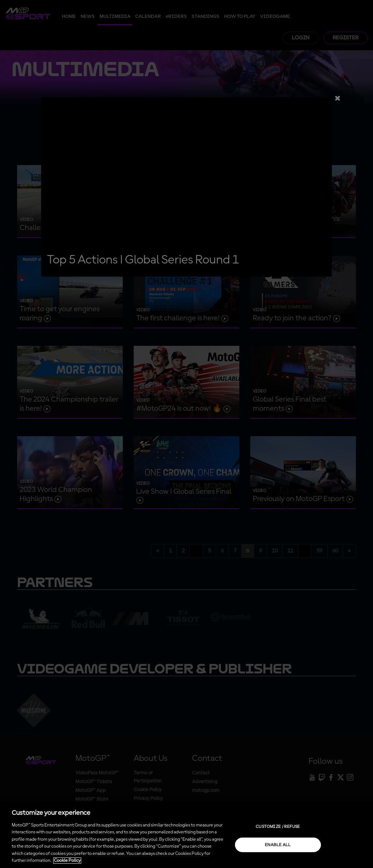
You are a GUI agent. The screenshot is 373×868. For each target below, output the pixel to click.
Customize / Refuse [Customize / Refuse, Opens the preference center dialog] (278, 826)
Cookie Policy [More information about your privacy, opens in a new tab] (67, 861)
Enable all (278, 845)
